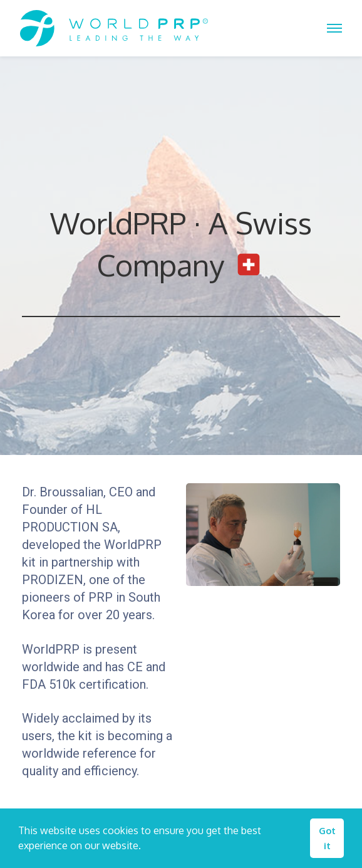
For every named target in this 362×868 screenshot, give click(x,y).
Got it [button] (327, 838)
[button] (145, 847)
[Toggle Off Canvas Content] (334, 28)
